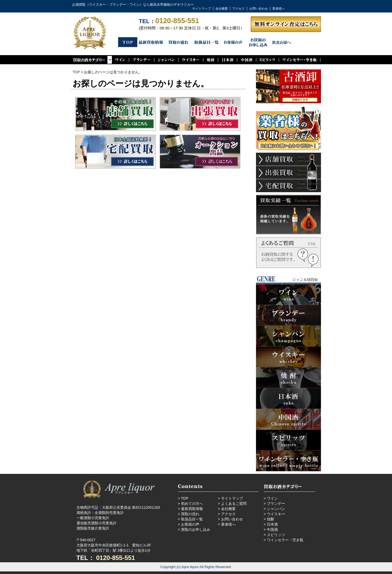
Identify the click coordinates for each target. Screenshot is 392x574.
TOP (76, 72)
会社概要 (222, 9)
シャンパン (276, 509)
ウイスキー (276, 514)
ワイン (272, 498)
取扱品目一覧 (192, 519)
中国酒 (272, 530)
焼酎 (271, 519)
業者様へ (279, 9)
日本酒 (272, 524)
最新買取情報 (192, 509)
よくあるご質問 (234, 504)
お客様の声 (190, 524)
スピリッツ (276, 535)
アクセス (239, 9)
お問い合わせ (259, 9)
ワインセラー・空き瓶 (285, 540)
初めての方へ (192, 504)
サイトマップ (202, 9)
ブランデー (276, 504)
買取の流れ (190, 514)
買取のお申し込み (196, 530)
